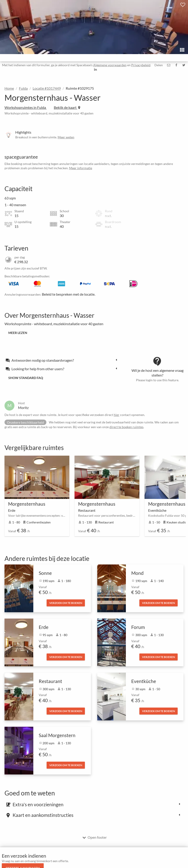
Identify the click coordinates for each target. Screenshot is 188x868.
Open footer (95, 837)
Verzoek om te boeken (66, 603)
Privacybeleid (141, 65)
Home (9, 88)
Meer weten (66, 137)
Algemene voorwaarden (110, 65)
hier (117, 415)
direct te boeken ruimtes (126, 427)
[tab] (62, 360)
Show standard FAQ (26, 378)
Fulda (23, 88)
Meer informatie (81, 168)
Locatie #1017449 (47, 88)
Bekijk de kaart (67, 107)
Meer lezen (18, 333)
